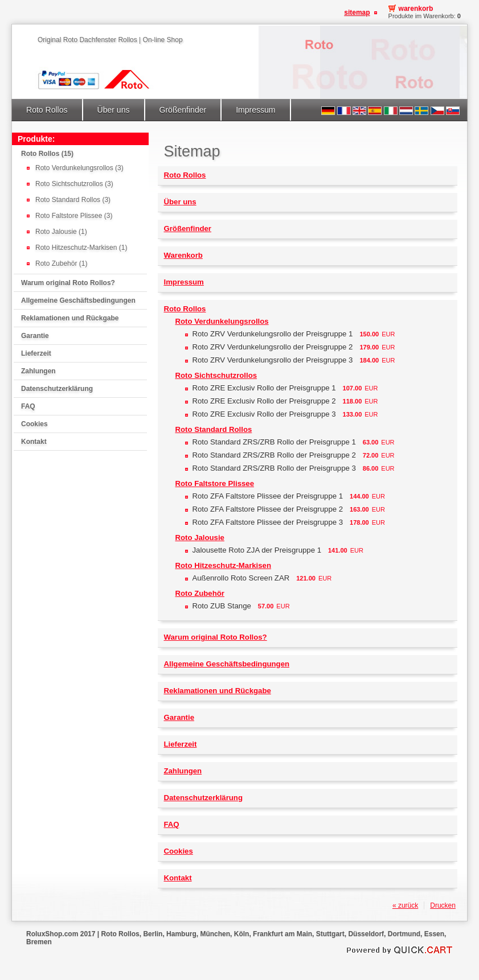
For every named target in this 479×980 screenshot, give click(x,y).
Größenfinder (183, 110)
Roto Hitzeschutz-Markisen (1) (81, 248)
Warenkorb (416, 9)
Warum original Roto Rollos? (68, 283)
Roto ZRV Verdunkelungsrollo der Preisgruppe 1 (272, 334)
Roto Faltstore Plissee (214, 483)
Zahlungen (38, 371)
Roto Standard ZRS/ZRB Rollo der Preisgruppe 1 (274, 442)
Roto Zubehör (199, 593)
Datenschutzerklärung (57, 389)
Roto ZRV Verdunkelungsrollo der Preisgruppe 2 (272, 347)
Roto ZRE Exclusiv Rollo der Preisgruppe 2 (264, 401)
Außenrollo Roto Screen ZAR (241, 578)
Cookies (34, 424)
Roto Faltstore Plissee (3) (74, 216)
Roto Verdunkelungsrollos (222, 321)
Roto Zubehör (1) (61, 263)
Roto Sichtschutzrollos (216, 375)
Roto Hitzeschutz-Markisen (223, 565)
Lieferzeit (36, 353)
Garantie (35, 336)
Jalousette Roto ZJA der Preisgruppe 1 (257, 550)
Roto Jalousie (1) (61, 232)
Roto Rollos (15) (47, 154)
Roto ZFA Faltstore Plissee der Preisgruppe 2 (267, 509)
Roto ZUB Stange (221, 606)
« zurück (405, 905)
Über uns (114, 110)
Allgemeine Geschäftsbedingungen (78, 300)
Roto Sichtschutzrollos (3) (74, 184)
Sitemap (357, 13)
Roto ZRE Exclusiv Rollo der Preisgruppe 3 (264, 414)
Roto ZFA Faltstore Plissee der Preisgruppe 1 (267, 496)
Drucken (443, 905)
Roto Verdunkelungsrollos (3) (79, 168)
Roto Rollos (47, 110)
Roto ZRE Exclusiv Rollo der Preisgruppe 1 (264, 388)
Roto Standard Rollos (213, 429)
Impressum (255, 110)
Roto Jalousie (199, 538)
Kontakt (34, 442)
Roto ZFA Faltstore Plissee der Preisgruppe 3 (267, 522)
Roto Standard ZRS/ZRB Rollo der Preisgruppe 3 (274, 468)
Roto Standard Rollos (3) (73, 200)
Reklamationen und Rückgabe (70, 318)
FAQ (28, 406)
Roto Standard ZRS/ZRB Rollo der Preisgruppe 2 (274, 455)
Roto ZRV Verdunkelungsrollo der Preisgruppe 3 (272, 360)
